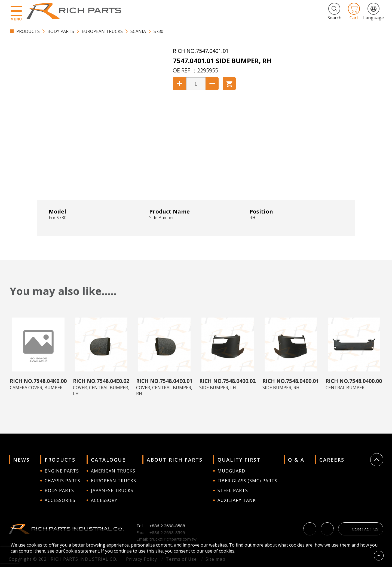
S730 (158, 31)
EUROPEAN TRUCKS (102, 31)
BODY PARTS (61, 31)
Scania (138, 31)
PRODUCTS (28, 31)
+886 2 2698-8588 (167, 526)
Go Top (377, 460)
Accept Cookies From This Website (379, 556)
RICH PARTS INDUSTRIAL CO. (76, 11)
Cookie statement (81, 551)
